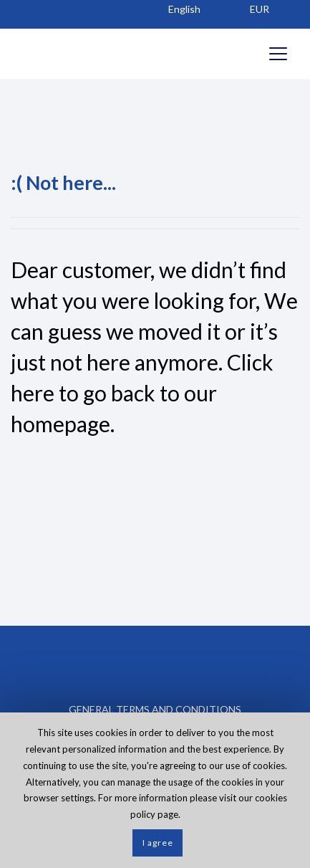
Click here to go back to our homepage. (142, 393)
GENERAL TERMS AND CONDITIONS (155, 709)
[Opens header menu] (278, 54)
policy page (154, 814)
